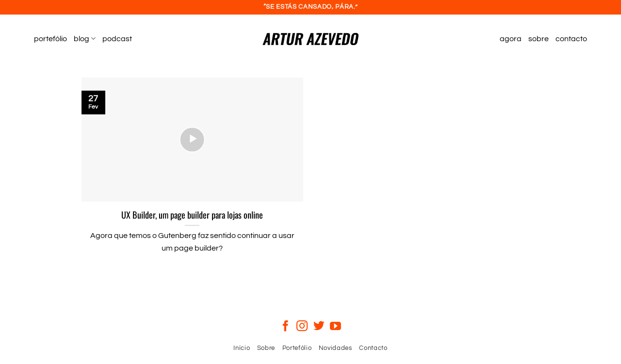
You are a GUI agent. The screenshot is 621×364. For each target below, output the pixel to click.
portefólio (50, 39)
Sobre (266, 348)
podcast (117, 39)
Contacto (373, 348)
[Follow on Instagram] (302, 327)
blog (85, 39)
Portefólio (297, 348)
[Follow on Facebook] (286, 327)
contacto (571, 39)
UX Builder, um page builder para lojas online (192, 215)
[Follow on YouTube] (335, 327)
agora (511, 39)
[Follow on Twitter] (319, 327)
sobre (539, 39)
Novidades (335, 348)
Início (242, 348)
